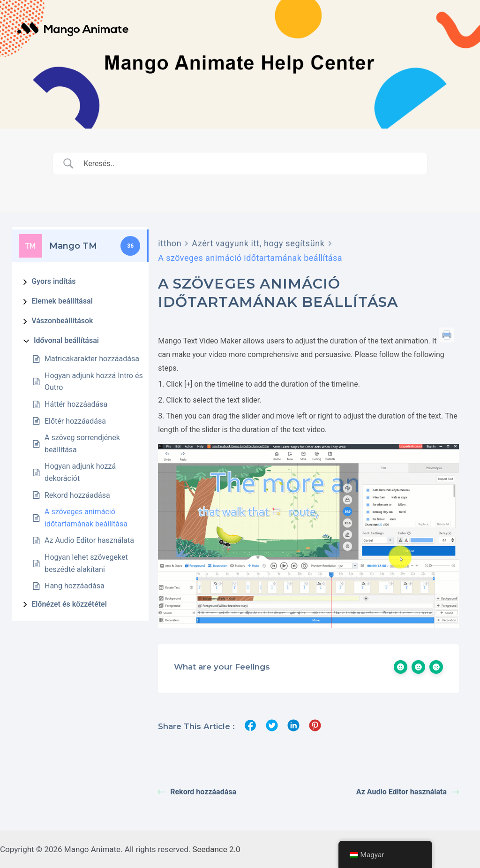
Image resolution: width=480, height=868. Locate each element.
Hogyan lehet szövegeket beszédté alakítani (86, 563)
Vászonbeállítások (62, 321)
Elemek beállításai (62, 301)
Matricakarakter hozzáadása (92, 359)
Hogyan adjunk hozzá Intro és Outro (94, 382)
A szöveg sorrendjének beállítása (82, 444)
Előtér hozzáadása (75, 421)
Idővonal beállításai (66, 340)
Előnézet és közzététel (69, 604)
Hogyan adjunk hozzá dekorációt (80, 472)
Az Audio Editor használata (89, 540)
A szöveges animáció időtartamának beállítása (86, 518)
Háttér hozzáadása (76, 404)
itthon (170, 243)
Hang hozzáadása (75, 586)
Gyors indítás (53, 281)
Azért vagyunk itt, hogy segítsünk (258, 243)
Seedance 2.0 (217, 849)
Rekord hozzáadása (77, 495)
